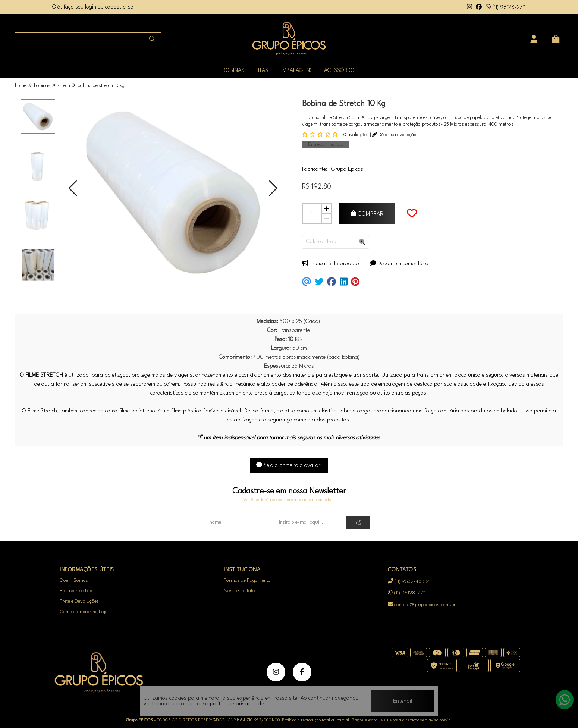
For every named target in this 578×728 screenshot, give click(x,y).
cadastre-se (119, 7)
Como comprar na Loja (84, 612)
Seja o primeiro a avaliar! (289, 466)
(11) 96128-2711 (506, 8)
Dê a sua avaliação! (395, 135)
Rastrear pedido (76, 591)
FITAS (262, 71)
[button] (73, 189)
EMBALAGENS (296, 71)
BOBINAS (233, 71)
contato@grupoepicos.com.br (422, 604)
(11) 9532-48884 (409, 582)
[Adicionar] (326, 209)
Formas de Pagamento (247, 580)
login (91, 7)
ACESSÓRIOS (340, 71)
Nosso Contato (239, 591)
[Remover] (326, 218)
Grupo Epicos (347, 170)
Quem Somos (74, 580)
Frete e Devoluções (79, 601)
